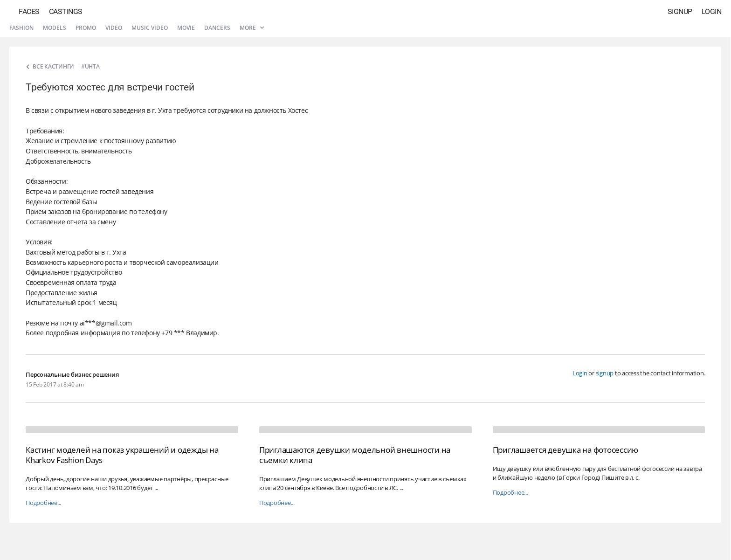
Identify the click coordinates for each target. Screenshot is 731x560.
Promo (86, 28)
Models (55, 28)
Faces (29, 11)
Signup (680, 11)
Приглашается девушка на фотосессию (566, 450)
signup (605, 373)
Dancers (217, 28)
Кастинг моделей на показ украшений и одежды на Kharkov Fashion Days (122, 455)
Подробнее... (43, 503)
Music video (150, 28)
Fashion (21, 28)
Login (712, 11)
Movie (186, 28)
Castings (66, 11)
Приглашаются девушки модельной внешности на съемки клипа (355, 455)
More (252, 28)
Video (114, 28)
